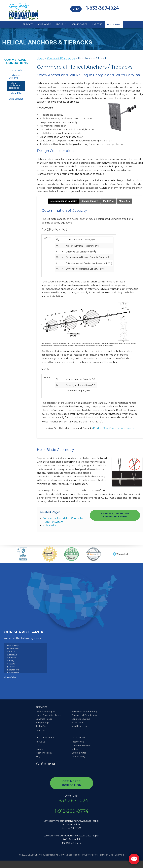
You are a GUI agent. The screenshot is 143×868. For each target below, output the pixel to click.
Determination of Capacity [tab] (63, 201)
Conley (11, 661)
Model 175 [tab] (124, 201)
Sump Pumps (43, 723)
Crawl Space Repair (45, 712)
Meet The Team (44, 753)
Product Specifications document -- (114, 428)
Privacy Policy (89, 855)
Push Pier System (53, 522)
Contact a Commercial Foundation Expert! (115, 515)
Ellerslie (11, 667)
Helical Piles (50, 526)
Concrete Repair (44, 719)
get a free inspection (72, 783)
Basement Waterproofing (85, 712)
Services (28, 24)
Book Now (114, 24)
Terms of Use (106, 855)
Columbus (12, 655)
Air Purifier (41, 726)
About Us (61, 24)
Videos (75, 749)
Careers (97, 24)
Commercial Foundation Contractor (63, 518)
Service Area (79, 24)
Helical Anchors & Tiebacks (15, 86)
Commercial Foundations (16, 61)
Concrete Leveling (81, 719)
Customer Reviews (81, 745)
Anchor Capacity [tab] (90, 201)
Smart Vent (77, 723)
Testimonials (78, 742)
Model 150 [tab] (109, 201)
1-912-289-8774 (72, 811)
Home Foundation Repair (48, 715)
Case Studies (16, 99)
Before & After (79, 753)
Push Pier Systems (14, 77)
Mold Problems (79, 726)
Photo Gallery (17, 70)
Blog (38, 757)
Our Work (45, 24)
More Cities (10, 677)
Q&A (38, 745)
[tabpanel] (90, 320)
